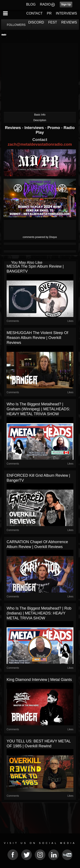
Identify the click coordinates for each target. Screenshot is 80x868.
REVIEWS (69, 22)
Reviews (13, 128)
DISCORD (36, 22)
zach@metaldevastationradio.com (40, 144)
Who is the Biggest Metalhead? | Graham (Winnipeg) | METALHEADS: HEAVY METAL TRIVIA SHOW (38, 409)
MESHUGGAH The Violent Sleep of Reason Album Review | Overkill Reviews (37, 338)
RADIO (45, 4)
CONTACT (34, 13)
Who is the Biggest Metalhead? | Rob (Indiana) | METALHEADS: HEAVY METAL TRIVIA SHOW (39, 613)
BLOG (31, 4)
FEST (53, 22)
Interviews (35, 128)
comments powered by (40, 237)
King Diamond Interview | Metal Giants (39, 680)
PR (49, 13)
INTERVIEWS (66, 13)
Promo (54, 128)
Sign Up (66, 4)
